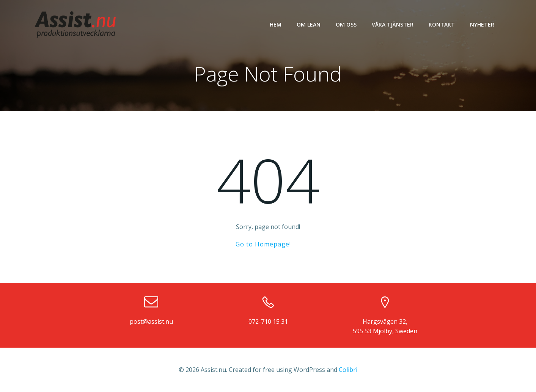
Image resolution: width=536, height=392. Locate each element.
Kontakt (442, 24)
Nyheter (482, 24)
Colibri (348, 370)
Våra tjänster (393, 24)
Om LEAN (309, 24)
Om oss (346, 24)
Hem (276, 24)
